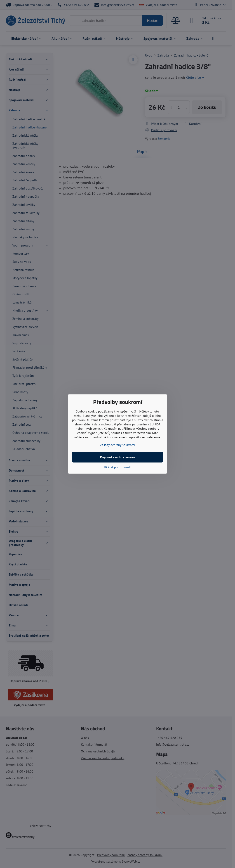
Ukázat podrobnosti (118, 467)
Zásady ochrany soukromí (118, 445)
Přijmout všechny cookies (118, 457)
